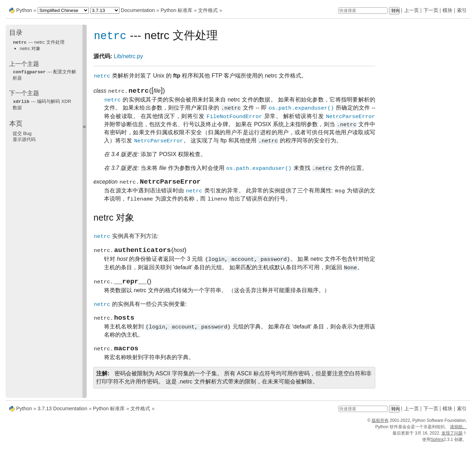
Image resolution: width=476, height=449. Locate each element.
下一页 (431, 10)
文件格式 (208, 10)
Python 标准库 (177, 10)
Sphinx (437, 443)
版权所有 (380, 424)
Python (24, 10)
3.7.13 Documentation (63, 412)
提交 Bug (22, 132)
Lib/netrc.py (128, 57)
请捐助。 (458, 430)
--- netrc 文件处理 (39, 42)
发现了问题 (452, 436)
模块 (447, 10)
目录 (16, 33)
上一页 (412, 10)
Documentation (138, 10)
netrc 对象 (30, 48)
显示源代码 (24, 138)
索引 (462, 10)
